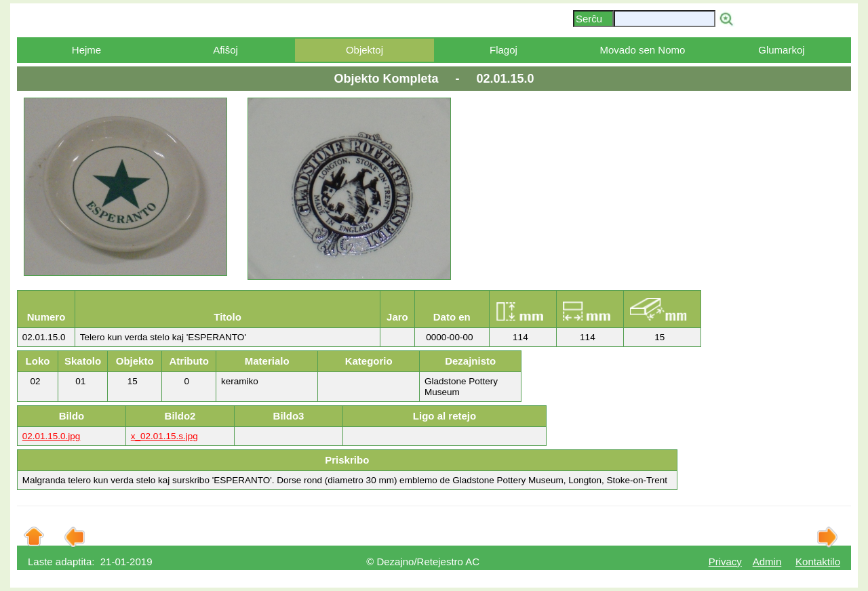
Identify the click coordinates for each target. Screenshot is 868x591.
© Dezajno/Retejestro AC (423, 562)
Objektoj (364, 50)
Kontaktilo (818, 562)
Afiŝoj (225, 50)
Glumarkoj (781, 50)
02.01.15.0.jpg (52, 436)
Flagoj (504, 50)
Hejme (86, 50)
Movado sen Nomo (642, 50)
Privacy (725, 562)
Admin (767, 562)
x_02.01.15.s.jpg (164, 436)
